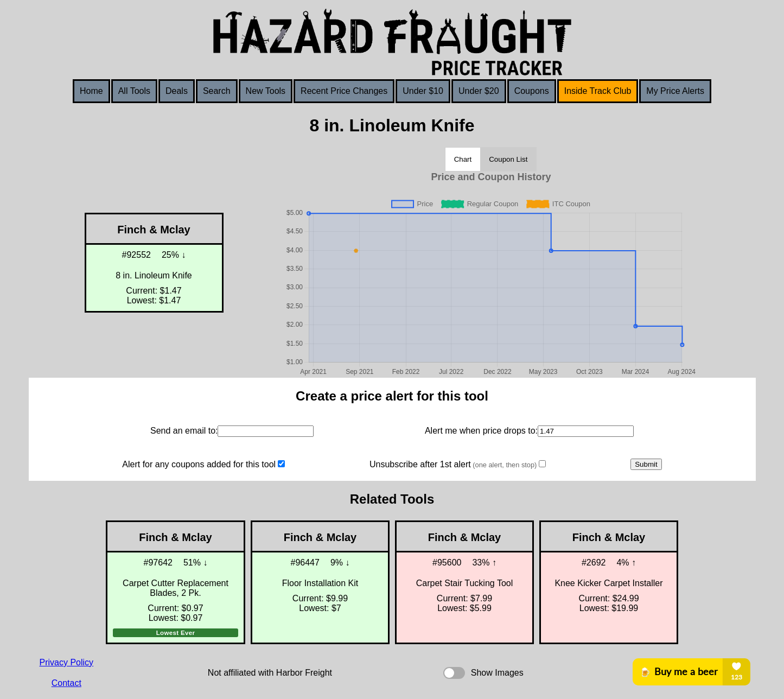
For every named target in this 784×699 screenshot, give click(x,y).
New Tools (266, 91)
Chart (463, 159)
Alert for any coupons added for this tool (199, 464)
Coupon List (508, 159)
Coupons (532, 91)
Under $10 (423, 91)
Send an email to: (184, 431)
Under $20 (479, 91)
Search (217, 91)
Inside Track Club (598, 91)
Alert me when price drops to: (481, 431)
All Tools (134, 91)
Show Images (497, 673)
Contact (66, 683)
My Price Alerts (675, 91)
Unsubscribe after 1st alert (453, 464)
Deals (177, 91)
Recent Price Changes (344, 91)
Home (91, 91)
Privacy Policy (67, 662)
